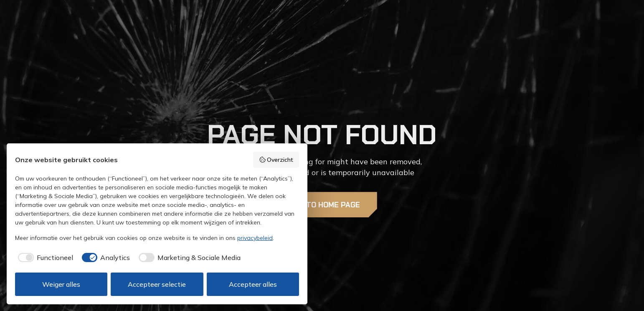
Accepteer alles (253, 284)
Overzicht (276, 160)
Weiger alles (61, 284)
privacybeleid (255, 238)
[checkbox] (44, 257)
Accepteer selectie (157, 284)
